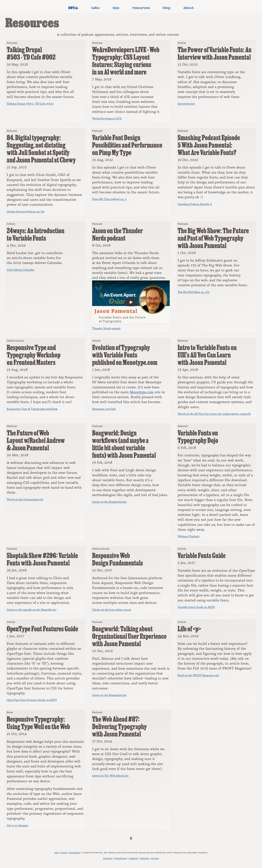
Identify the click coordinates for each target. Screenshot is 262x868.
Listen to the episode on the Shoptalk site (32, 610)
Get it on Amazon (17, 826)
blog (167, 8)
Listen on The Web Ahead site (110, 776)
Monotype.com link (104, 409)
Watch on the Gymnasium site (25, 500)
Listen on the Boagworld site (109, 502)
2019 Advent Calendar (21, 270)
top (56, 853)
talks (95, 8)
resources (141, 8)
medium (133, 858)
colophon (74, 853)
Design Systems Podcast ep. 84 (26, 212)
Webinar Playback (189, 536)
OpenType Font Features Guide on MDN (32, 700)
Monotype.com (142, 392)
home (64, 853)
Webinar (183, 341)
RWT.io (73, 8)
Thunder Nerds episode (106, 328)
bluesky (108, 858)
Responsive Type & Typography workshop (32, 409)
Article (182, 43)
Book (10, 712)
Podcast (12, 43)
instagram (121, 858)
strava (155, 858)
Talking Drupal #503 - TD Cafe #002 (30, 104)
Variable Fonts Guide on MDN (196, 607)
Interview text (186, 104)
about (189, 8)
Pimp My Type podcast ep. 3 (109, 199)
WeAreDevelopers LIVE (107, 119)
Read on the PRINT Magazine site (198, 675)
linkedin (145, 858)
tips (116, 8)
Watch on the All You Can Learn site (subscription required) (214, 414)
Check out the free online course (112, 610)
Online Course (15, 341)
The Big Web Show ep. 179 (194, 292)
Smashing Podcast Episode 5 (195, 204)
